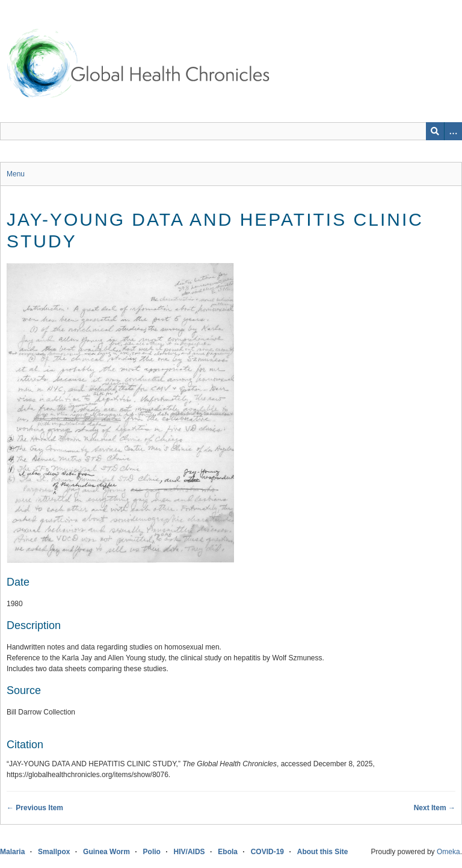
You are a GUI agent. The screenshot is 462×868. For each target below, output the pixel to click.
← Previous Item (35, 808)
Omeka (448, 852)
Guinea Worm (106, 852)
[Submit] (435, 131)
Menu (16, 174)
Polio (152, 852)
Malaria (12, 852)
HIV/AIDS (189, 852)
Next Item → (435, 808)
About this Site (323, 852)
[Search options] (453, 131)
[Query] (231, 131)
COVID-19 (267, 852)
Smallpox (54, 852)
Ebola (228, 852)
